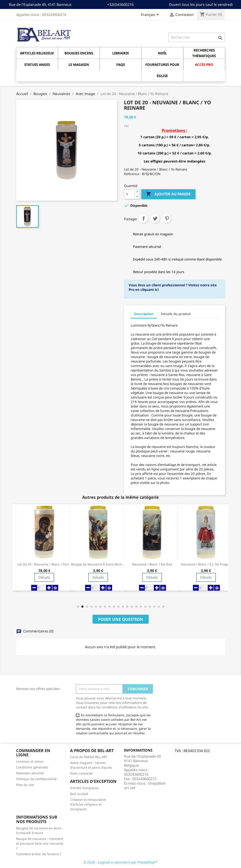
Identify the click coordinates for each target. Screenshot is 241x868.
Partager (144, 218)
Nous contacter (82, 773)
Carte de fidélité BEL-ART (89, 757)
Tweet (155, 218)
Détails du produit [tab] (176, 314)
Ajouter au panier (168, 194)
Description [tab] (144, 314)
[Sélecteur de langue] (151, 15)
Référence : (133, 174)
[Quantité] (129, 194)
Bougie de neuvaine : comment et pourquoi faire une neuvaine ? (40, 843)
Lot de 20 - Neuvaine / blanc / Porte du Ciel (44, 564)
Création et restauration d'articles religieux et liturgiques (88, 804)
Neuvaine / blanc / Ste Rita (152, 564)
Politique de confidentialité (36, 779)
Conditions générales (32, 767)
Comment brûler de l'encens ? (39, 854)
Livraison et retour (30, 761)
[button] (78, 607)
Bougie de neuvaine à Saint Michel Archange (98, 564)
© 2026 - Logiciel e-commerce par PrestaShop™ (120, 862)
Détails (44, 577)
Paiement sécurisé (30, 773)
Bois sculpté (79, 794)
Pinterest (167, 218)
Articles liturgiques (84, 788)
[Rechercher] (197, 37)
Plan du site (25, 785)
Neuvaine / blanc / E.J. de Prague (206, 564)
